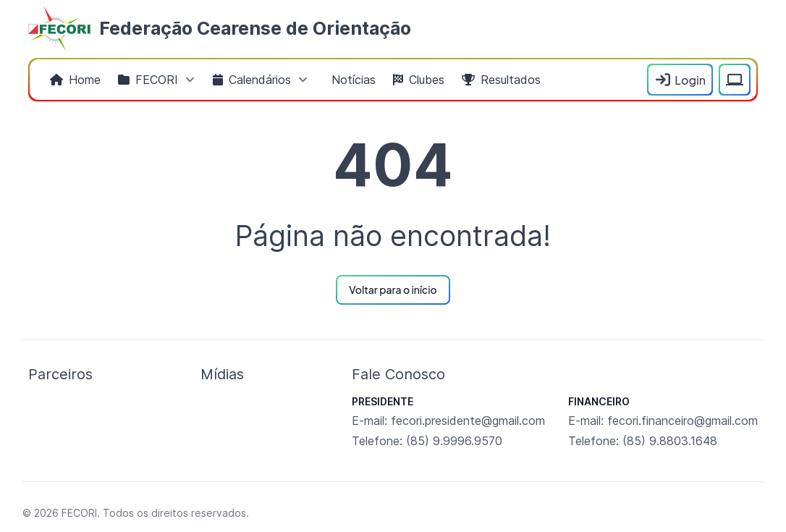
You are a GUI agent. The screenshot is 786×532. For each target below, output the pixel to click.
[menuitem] (75, 80)
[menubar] (341, 80)
